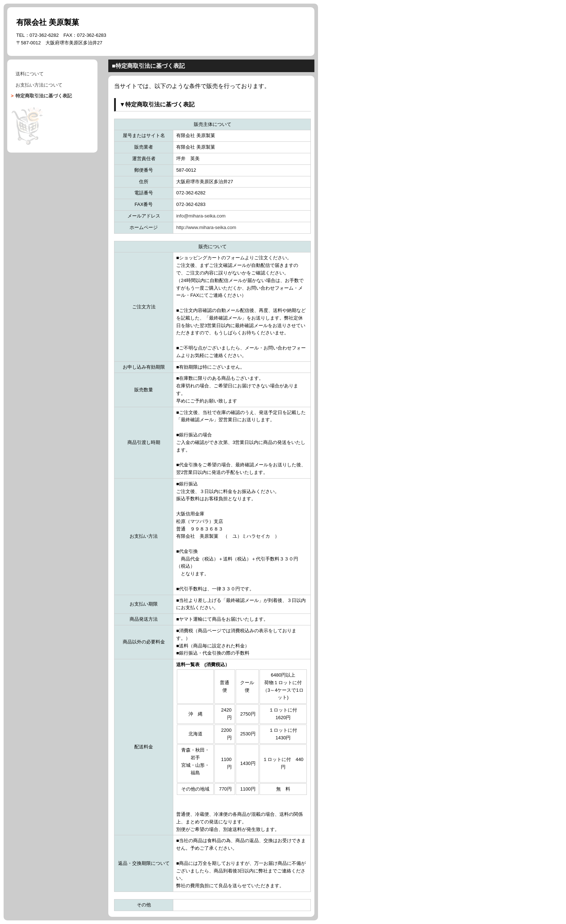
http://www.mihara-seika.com (206, 227)
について (39, 85)
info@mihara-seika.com (201, 216)
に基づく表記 (44, 96)
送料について (30, 74)
